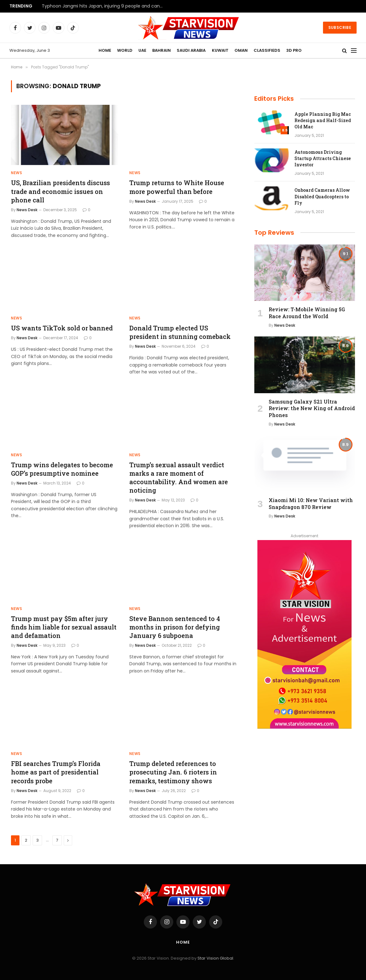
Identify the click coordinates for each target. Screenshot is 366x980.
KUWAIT (220, 50)
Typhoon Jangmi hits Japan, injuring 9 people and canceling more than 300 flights (105, 6)
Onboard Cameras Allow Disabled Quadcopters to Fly (322, 196)
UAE (142, 50)
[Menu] (354, 51)
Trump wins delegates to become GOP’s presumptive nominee (62, 469)
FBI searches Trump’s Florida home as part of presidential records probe (56, 772)
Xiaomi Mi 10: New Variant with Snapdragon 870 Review (311, 503)
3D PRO (294, 50)
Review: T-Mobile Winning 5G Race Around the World (307, 313)
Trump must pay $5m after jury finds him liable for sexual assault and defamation (64, 627)
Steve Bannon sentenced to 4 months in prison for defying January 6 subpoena (175, 627)
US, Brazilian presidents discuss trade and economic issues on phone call (60, 191)
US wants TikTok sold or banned (62, 328)
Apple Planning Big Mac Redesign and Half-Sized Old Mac (323, 120)
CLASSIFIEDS (267, 50)
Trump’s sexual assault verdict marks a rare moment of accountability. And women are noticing (179, 478)
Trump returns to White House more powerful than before (177, 187)
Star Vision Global (215, 958)
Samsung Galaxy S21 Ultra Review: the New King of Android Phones (312, 408)
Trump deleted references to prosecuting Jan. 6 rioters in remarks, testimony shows (173, 772)
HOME (105, 50)
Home (183, 942)
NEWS (16, 173)
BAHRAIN (161, 50)
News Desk (27, 210)
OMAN (241, 50)
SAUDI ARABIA (191, 50)
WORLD (125, 50)
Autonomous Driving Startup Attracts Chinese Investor (323, 158)
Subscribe (340, 27)
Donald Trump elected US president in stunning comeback (180, 332)
